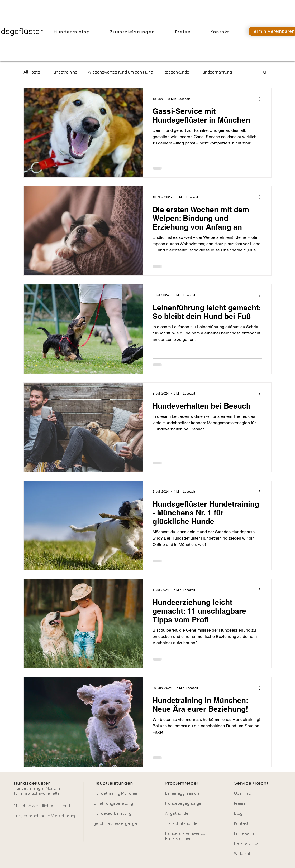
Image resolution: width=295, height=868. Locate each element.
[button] (265, 73)
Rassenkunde (176, 72)
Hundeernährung (216, 72)
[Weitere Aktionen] (261, 99)
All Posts (32, 72)
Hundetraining (64, 72)
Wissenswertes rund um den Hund (120, 72)
